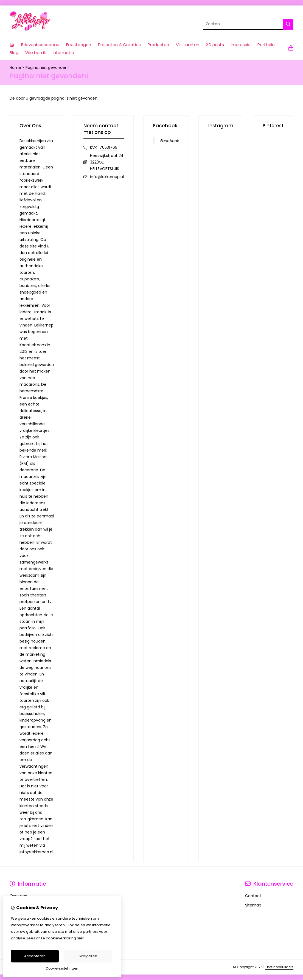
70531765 (108, 147)
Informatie (63, 53)
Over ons (18, 896)
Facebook (170, 141)
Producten (158, 45)
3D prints (215, 45)
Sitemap (253, 905)
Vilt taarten (188, 45)
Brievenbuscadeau (40, 45)
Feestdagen (79, 45)
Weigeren (88, 956)
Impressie (241, 45)
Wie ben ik (36, 53)
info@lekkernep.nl (107, 177)
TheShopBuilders (279, 967)
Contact (253, 896)
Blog (14, 53)
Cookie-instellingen (62, 968)
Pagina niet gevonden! (47, 67)
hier (80, 938)
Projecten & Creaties (119, 45)
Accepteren (35, 956)
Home (15, 67)
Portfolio (266, 45)
